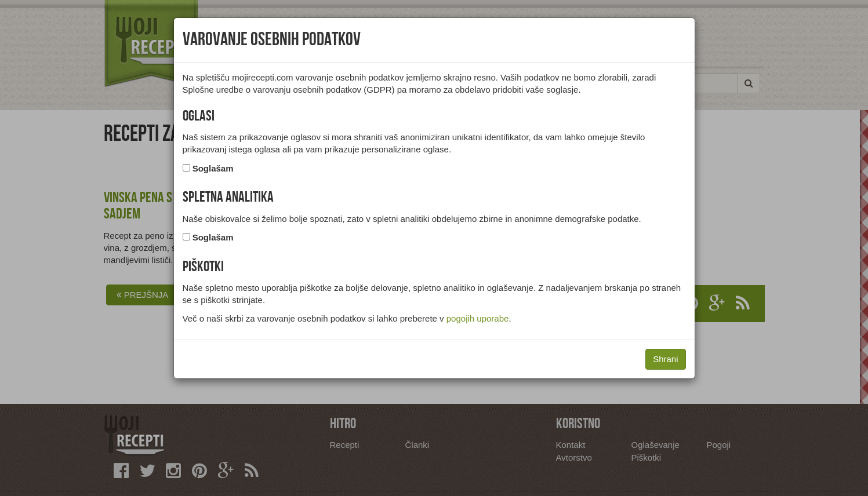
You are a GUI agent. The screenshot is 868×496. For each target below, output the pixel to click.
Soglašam (213, 168)
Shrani (665, 359)
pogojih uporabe (478, 318)
